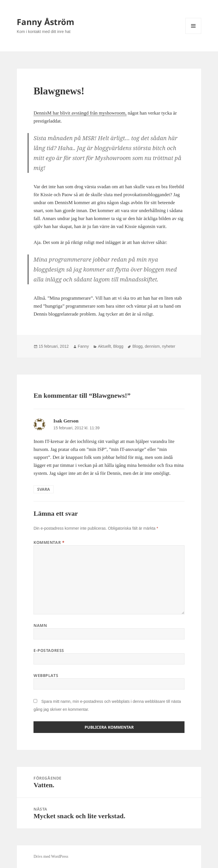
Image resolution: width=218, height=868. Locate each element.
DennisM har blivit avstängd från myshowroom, (80, 113)
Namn (40, 625)
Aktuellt (104, 346)
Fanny (83, 346)
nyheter (169, 346)
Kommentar (49, 542)
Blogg (118, 346)
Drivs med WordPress (51, 856)
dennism (152, 346)
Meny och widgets (193, 34)
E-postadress (49, 650)
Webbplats (46, 675)
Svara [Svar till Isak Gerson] (44, 489)
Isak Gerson (66, 421)
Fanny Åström (45, 22)
